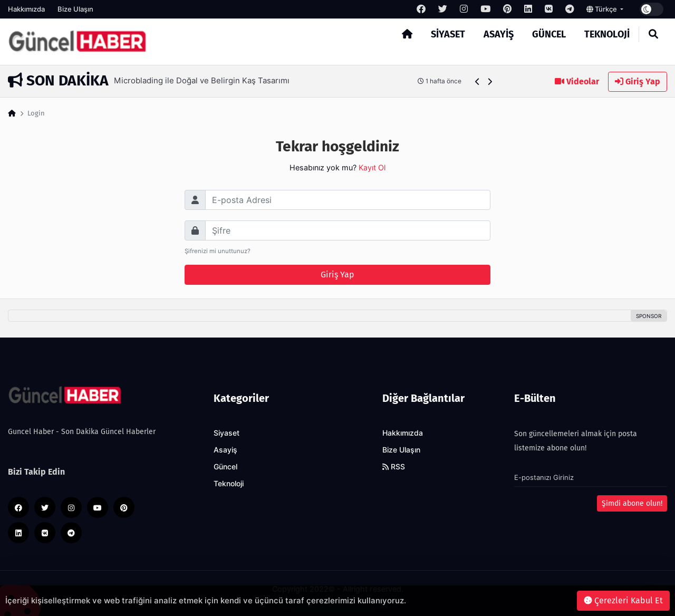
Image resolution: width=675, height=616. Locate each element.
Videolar (577, 81)
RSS (394, 467)
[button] (478, 81)
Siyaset (448, 34)
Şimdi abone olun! (632, 503)
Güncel (549, 34)
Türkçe (602, 9)
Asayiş (499, 34)
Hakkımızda (26, 9)
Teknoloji (607, 34)
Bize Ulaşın (75, 9)
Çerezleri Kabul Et (623, 600)
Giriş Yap (638, 81)
